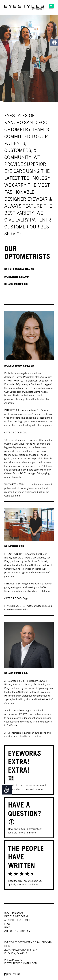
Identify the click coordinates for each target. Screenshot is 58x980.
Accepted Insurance (18, 920)
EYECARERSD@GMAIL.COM (22, 963)
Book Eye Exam (14, 913)
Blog (8, 927)
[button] (51, 6)
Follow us (12, 974)
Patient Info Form (16, 916)
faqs (7, 924)
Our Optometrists (16, 931)
